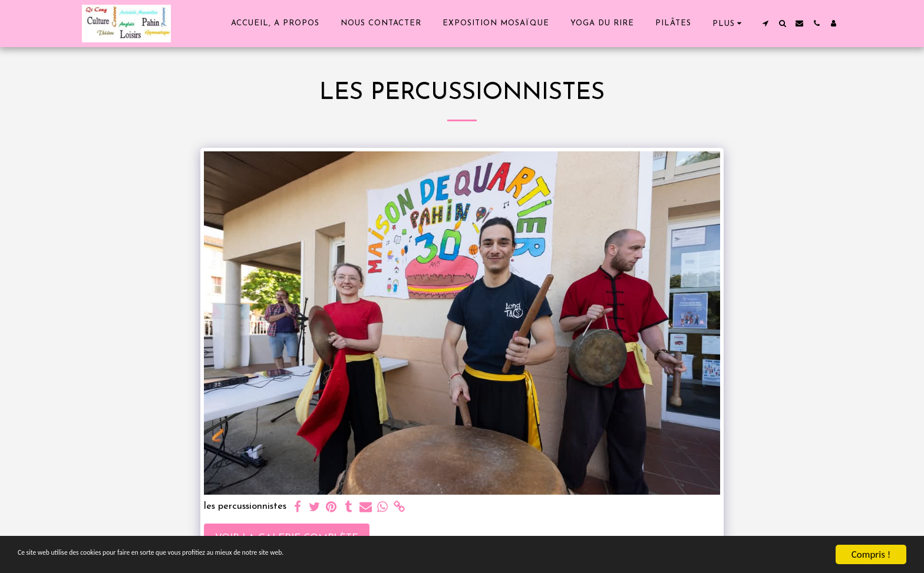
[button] (765, 23)
